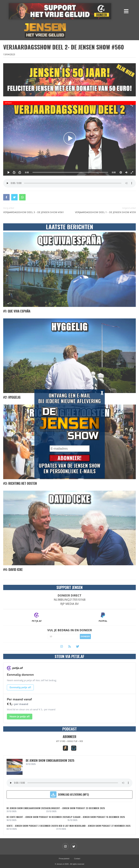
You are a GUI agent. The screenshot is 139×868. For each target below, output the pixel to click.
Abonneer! (69, 458)
